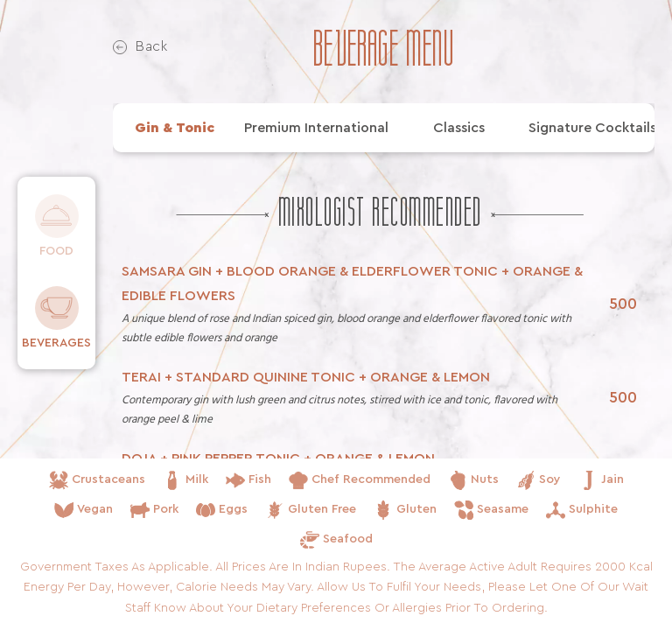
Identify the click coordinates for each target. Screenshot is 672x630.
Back (140, 47)
